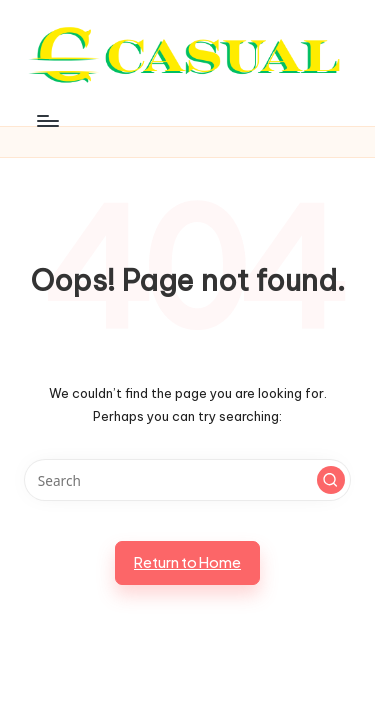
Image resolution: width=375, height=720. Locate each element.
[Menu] (47, 120)
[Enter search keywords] (187, 480)
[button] (331, 480)
